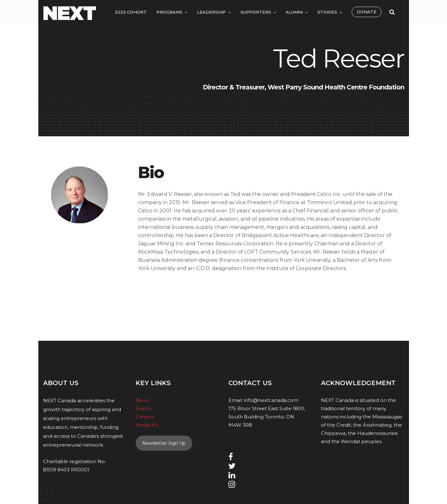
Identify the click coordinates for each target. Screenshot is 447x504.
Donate (367, 12)
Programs (169, 12)
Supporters (256, 12)
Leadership (211, 12)
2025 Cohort (131, 12)
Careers (145, 417)
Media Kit (147, 425)
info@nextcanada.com (271, 400)
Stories (327, 12)
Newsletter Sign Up (164, 443)
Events (144, 408)
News (142, 400)
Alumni (294, 12)
